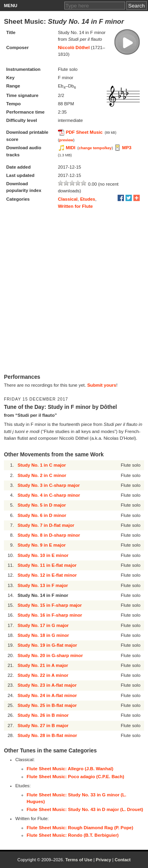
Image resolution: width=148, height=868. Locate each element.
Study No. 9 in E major (41, 545)
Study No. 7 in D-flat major (46, 525)
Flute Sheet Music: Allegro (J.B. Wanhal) (70, 769)
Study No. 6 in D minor (42, 515)
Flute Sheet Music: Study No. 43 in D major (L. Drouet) (85, 809)
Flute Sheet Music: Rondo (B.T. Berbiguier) (73, 835)
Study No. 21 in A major (43, 665)
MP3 (127, 148)
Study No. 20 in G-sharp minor (50, 655)
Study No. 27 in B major (43, 726)
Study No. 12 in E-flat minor (47, 575)
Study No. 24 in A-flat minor (47, 695)
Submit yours (102, 385)
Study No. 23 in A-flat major (47, 685)
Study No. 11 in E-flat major (47, 565)
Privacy (104, 860)
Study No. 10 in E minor (43, 555)
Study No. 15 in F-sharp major (50, 605)
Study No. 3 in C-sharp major (49, 485)
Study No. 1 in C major (42, 465)
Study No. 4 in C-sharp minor (49, 495)
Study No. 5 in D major (42, 505)
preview (66, 140)
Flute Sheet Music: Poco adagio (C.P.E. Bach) (76, 777)
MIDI (71, 148)
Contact (123, 860)
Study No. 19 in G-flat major (47, 645)
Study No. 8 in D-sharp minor (49, 535)
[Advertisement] (74, 292)
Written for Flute (76, 206)
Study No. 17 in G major (43, 625)
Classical (68, 199)
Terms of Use (79, 860)
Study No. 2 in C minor (42, 475)
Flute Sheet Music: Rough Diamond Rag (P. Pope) (80, 828)
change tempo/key (95, 148)
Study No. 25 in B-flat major (47, 705)
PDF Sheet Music (84, 132)
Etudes (88, 199)
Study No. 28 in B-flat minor (47, 735)
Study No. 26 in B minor (43, 715)
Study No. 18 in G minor (43, 635)
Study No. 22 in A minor (43, 675)
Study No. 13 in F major (43, 585)
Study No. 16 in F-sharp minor (50, 615)
